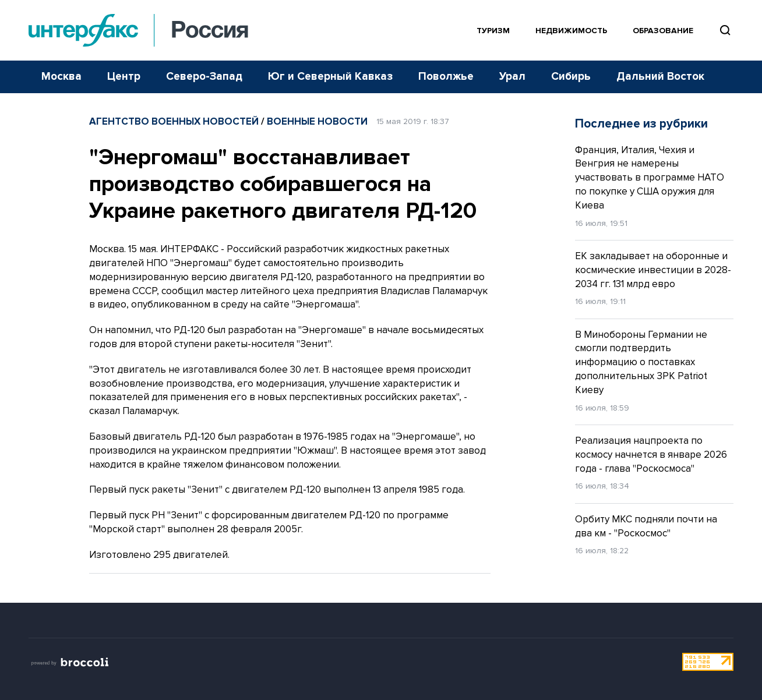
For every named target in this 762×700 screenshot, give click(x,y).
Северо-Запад (204, 77)
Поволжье (446, 77)
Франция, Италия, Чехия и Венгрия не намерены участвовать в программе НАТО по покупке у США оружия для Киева (650, 178)
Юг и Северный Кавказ (330, 77)
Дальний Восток (660, 77)
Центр (124, 77)
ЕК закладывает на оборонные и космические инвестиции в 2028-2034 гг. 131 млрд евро (653, 270)
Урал (512, 77)
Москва (61, 77)
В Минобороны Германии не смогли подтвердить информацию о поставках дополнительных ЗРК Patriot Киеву (641, 362)
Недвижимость (571, 31)
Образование (663, 31)
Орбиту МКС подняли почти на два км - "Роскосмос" (646, 526)
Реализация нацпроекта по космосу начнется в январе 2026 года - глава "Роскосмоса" (651, 455)
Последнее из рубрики (641, 124)
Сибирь (571, 77)
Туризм (493, 31)
